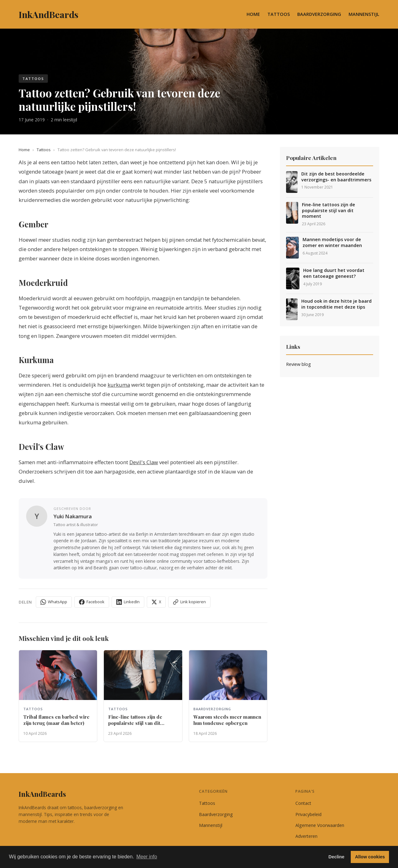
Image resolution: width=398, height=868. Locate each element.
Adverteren (306, 836)
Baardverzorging (319, 14)
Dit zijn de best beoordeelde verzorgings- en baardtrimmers (336, 177)
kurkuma (119, 385)
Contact (303, 803)
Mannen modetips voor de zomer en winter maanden (332, 243)
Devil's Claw (144, 462)
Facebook (92, 602)
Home (253, 14)
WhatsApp (54, 602)
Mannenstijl (364, 14)
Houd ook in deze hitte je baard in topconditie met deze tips (336, 304)
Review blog (298, 364)
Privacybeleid (308, 814)
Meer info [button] (147, 857)
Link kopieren (189, 602)
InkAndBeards (42, 794)
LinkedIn (128, 602)
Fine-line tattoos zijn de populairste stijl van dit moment (329, 210)
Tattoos (279, 14)
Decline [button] (336, 857)
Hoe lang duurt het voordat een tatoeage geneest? (334, 273)
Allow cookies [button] (370, 857)
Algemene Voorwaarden (320, 825)
